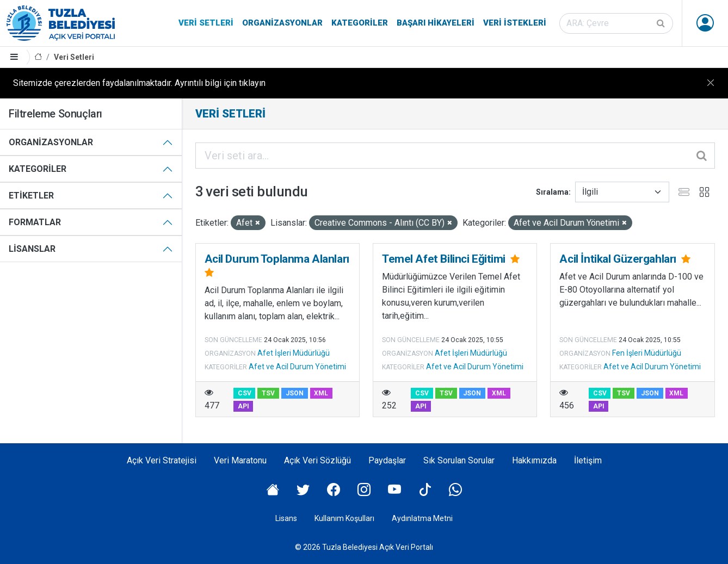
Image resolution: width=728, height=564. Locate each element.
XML (321, 393)
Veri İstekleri (515, 23)
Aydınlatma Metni (422, 518)
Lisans (286, 518)
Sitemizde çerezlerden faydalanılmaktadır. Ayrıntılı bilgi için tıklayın (139, 83)
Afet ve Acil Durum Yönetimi (297, 367)
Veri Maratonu (240, 460)
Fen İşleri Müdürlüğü (647, 353)
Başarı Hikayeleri (436, 23)
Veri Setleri (206, 23)
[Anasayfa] (38, 57)
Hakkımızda (534, 460)
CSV (245, 393)
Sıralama (552, 192)
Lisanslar (32, 249)
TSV (268, 393)
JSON (295, 393)
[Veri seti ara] (616, 23)
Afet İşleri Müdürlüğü (294, 353)
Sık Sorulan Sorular (459, 460)
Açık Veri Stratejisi (162, 460)
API (243, 406)
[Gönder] (662, 23)
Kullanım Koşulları (344, 518)
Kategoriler (360, 23)
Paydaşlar (387, 460)
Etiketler (31, 196)
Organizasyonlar (282, 23)
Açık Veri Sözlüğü (317, 460)
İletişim (588, 460)
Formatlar (35, 222)
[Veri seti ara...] (455, 156)
